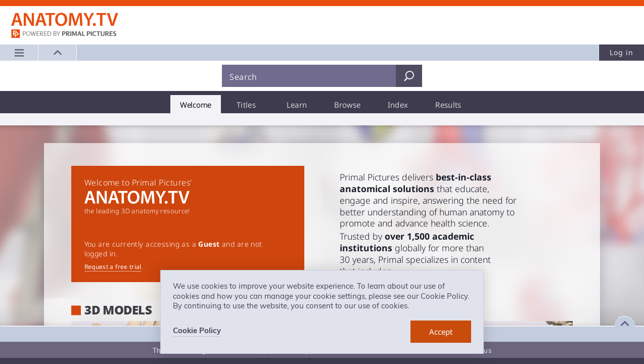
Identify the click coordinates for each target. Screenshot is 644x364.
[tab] (196, 104)
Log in (622, 52)
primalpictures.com (65, 35)
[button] (58, 53)
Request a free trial (113, 267)
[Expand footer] (625, 324)
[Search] (309, 76)
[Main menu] (19, 53)
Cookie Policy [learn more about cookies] (197, 330)
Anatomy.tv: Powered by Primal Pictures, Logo (65, 20)
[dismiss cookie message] (441, 332)
